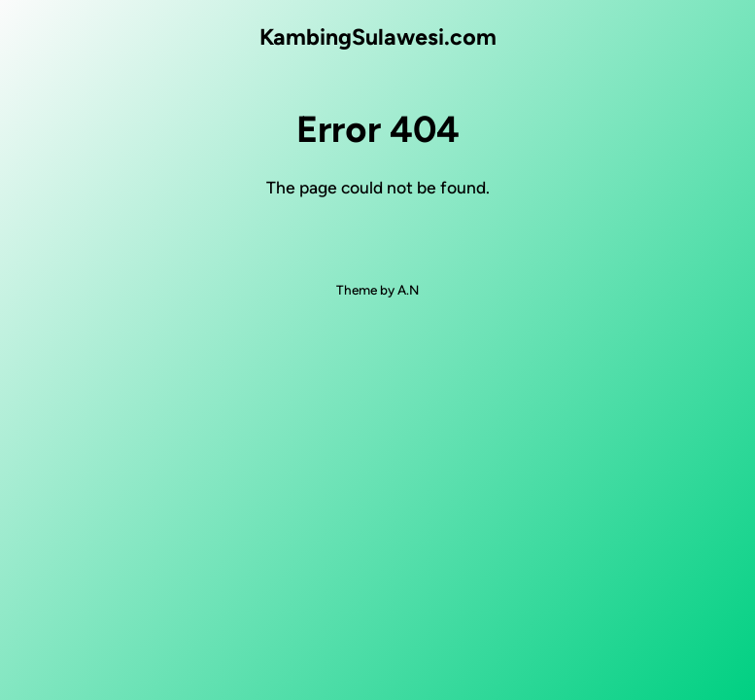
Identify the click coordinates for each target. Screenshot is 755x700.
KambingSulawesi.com (378, 37)
